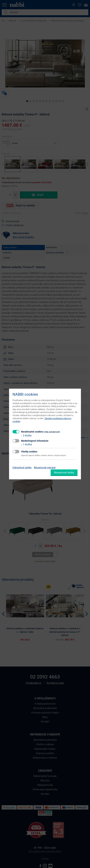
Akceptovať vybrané (45, 468)
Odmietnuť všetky (22, 468)
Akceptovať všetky (64, 473)
